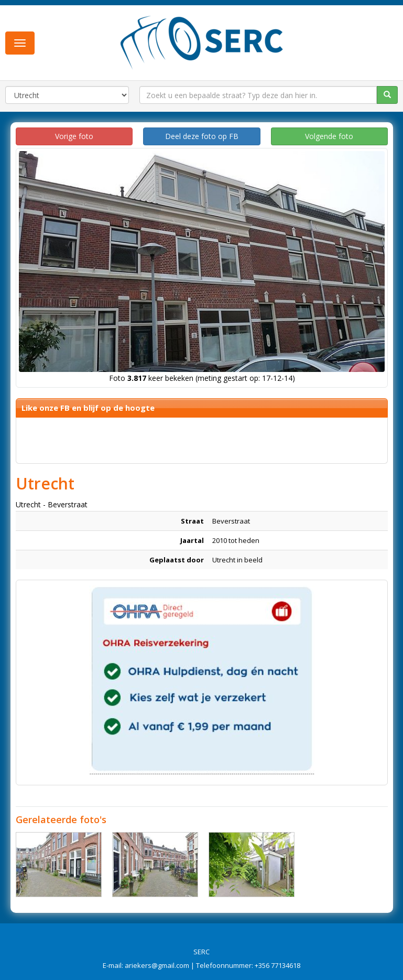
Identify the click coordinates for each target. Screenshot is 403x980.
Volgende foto (329, 136)
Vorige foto (74, 136)
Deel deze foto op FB (202, 136)
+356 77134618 (277, 965)
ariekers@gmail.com (157, 965)
